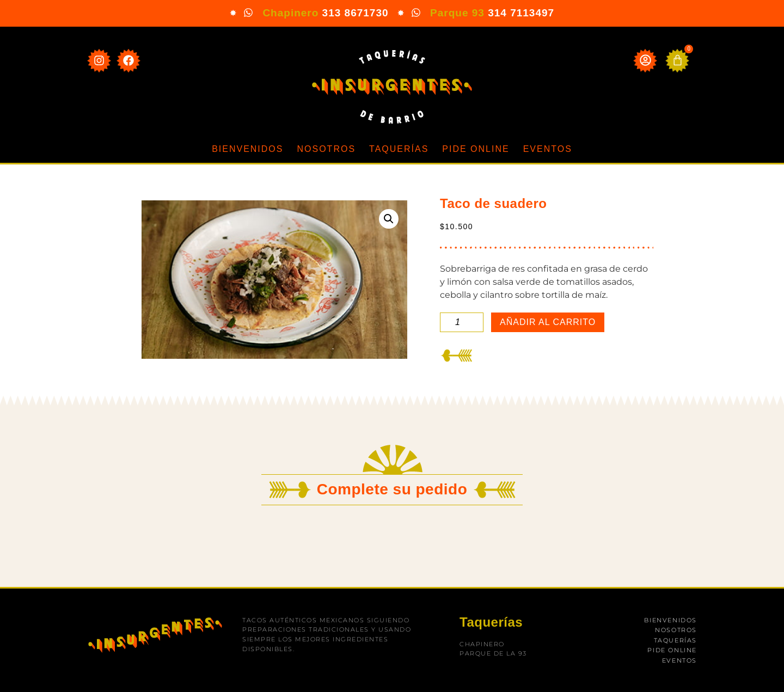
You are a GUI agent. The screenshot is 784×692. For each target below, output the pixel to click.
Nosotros (326, 149)
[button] (389, 219)
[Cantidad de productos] (462, 322)
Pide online (476, 149)
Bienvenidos (247, 149)
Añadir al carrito (548, 322)
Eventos (548, 149)
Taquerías (399, 149)
